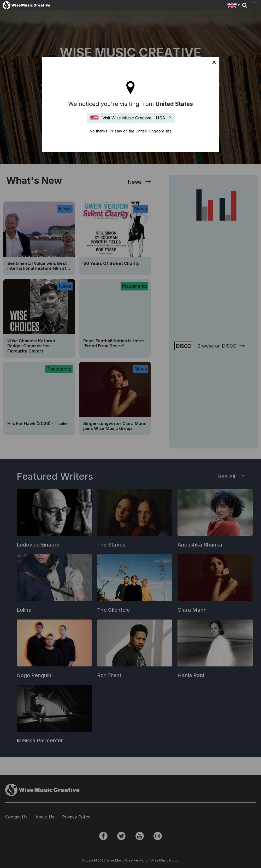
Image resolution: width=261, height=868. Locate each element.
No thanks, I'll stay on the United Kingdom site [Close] (214, 62)
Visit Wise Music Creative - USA (134, 118)
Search (245, 5)
